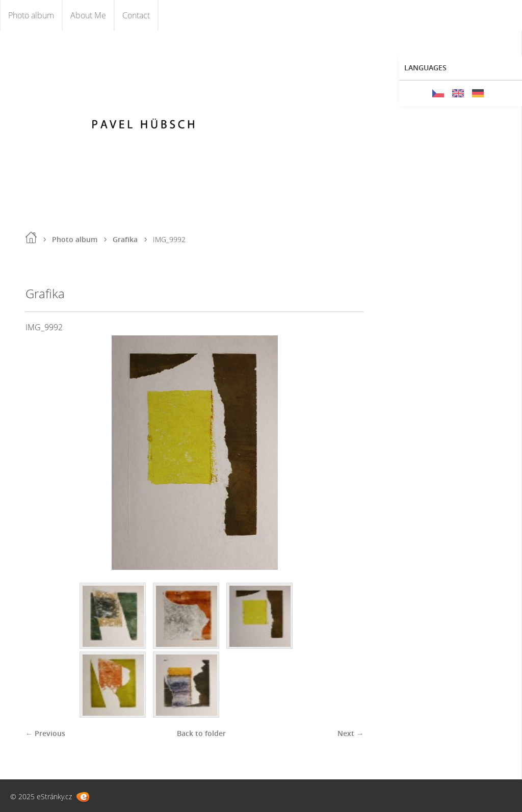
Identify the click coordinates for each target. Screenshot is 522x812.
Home (31, 238)
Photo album (31, 15)
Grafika (125, 239)
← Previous (45, 733)
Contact (136, 15)
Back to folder (201, 733)
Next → (350, 733)
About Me (88, 15)
